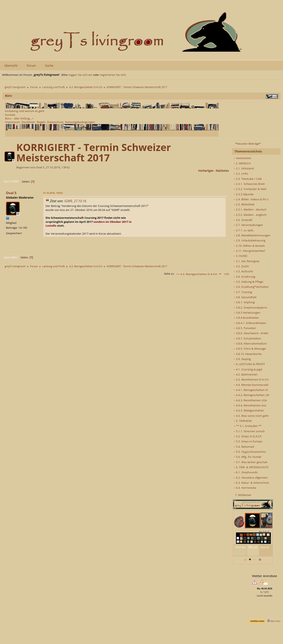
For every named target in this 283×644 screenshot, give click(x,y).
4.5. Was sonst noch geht (251, 416)
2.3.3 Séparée (244, 194)
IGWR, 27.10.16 (75, 201)
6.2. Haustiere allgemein (250, 478)
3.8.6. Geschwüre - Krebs (251, 333)
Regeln (41, 122)
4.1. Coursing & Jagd (248, 369)
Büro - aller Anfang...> (19, 118)
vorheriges (206, 171)
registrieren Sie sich (113, 75)
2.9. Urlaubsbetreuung (249, 240)
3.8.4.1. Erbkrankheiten (250, 323)
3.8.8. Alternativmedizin (250, 343)
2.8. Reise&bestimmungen (252, 235)
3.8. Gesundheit (245, 297)
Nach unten (11, 181)
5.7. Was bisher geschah (250, 462)
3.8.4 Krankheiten (246, 318)
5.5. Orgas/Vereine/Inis (250, 452)
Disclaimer (28, 122)
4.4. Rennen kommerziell (251, 385)
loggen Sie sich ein (80, 75)
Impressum (12, 122)
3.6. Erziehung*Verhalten (251, 287)
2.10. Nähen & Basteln (249, 246)
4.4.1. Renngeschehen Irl (251, 390)
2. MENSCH (242, 163)
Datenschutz (55, 122)
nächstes (222, 171)
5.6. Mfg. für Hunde (247, 457)
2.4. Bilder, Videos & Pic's (251, 199)
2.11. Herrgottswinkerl (249, 251)
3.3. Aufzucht (243, 271)
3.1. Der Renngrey (246, 261)
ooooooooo (242, 158)
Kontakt (10, 115)
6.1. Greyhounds (246, 472)
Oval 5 (11, 193)
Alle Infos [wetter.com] (274, 621)
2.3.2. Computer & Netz (250, 189)
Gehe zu (169, 274)
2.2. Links (241, 173)
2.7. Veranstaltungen (248, 225)
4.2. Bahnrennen (246, 374)
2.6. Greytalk (243, 220)
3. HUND (240, 256)
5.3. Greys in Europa (248, 441)
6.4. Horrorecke (245, 488)
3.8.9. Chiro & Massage (250, 349)
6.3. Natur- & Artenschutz (251, 483)
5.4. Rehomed (244, 447)
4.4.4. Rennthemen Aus (250, 405)
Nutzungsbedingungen (80, 122)
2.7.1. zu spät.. (244, 230)
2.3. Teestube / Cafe (248, 179)
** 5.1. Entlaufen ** (248, 426)
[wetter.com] (257, 622)
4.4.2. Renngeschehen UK (251, 395)
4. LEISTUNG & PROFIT (249, 364)
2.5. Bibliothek (244, 204)
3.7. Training (243, 292)
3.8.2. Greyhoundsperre (250, 307)
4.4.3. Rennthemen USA (250, 400)
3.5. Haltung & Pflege (248, 282)
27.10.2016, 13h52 (53, 193)
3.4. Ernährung (244, 277)
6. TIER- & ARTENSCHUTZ (251, 467)
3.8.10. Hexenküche (248, 354)
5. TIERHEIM (243, 421)
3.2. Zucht (241, 266)
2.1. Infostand (244, 168)
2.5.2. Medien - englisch (250, 215)
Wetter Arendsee (265, 576)
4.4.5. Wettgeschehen (249, 410)
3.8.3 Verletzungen (247, 313)
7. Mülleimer (243, 495)
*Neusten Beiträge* (248, 144)
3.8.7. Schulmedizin (247, 338)
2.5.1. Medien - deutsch (250, 209)
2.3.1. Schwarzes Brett (249, 184)
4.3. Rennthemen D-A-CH (251, 379)
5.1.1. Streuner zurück (249, 431)
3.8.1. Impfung (244, 302)
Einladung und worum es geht (25, 111)
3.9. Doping (242, 359)
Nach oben (10, 257)
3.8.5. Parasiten (245, 328)
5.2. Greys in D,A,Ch (248, 436)
